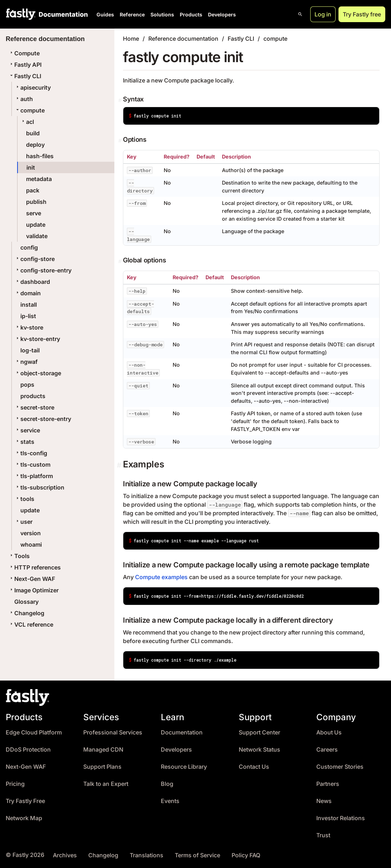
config (29, 247)
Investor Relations (341, 818)
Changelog (26, 613)
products (33, 396)
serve (34, 213)
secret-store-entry (43, 419)
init (31, 167)
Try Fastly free (362, 14)
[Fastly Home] (21, 14)
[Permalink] (121, 100)
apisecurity (33, 87)
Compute (24, 53)
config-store (35, 259)
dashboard (32, 282)
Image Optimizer (34, 590)
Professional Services (113, 732)
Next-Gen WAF (32, 579)
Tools (19, 556)
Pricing (15, 784)
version (31, 533)
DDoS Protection (28, 750)
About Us (329, 732)
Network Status (259, 750)
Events (170, 801)
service (27, 430)
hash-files (40, 156)
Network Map (24, 818)
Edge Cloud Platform (34, 732)
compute (30, 110)
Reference (132, 14)
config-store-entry (43, 270)
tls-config (31, 453)
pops (27, 385)
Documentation (182, 732)
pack (33, 190)
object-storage (38, 373)
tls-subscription (39, 487)
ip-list (28, 316)
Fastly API (25, 65)
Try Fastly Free (25, 801)
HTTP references (35, 567)
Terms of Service (197, 855)
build (33, 133)
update (36, 225)
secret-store (34, 407)
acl (27, 122)
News (324, 801)
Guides (105, 14)
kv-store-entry (37, 339)
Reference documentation (183, 39)
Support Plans (102, 767)
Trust (323, 835)
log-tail (30, 350)
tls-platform (34, 476)
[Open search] (300, 14)
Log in (323, 14)
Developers (222, 14)
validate (37, 236)
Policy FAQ (246, 855)
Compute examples (161, 577)
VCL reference (31, 624)
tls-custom (33, 465)
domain (28, 293)
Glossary (26, 602)
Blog (167, 784)
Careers (327, 750)
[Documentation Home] (62, 14)
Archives (65, 855)
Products (191, 14)
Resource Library (184, 767)
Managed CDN (103, 750)
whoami (31, 545)
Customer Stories (340, 767)
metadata (39, 179)
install (29, 305)
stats (24, 442)
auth (24, 99)
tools (24, 499)
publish (36, 202)
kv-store (29, 327)
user (24, 522)
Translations (147, 855)
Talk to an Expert (106, 784)
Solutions (162, 14)
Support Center (259, 732)
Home (131, 39)
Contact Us (254, 767)
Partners (328, 784)
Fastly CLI (25, 76)
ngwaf (26, 362)
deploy (35, 145)
